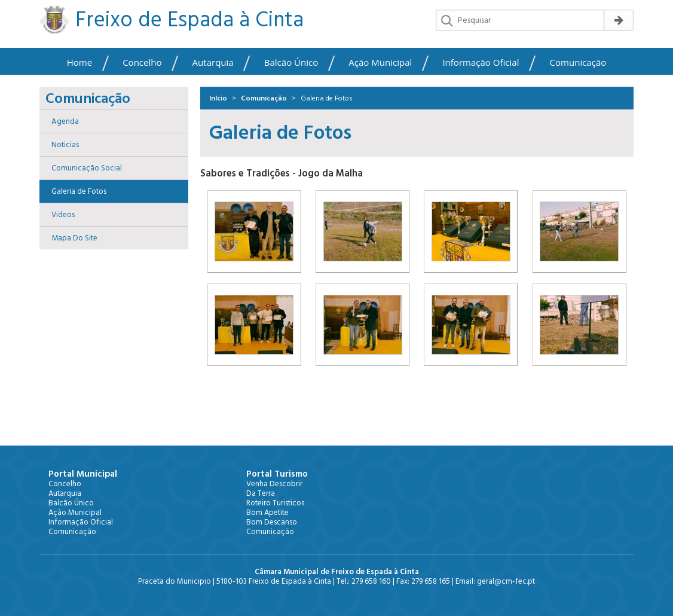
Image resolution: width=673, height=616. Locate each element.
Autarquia (213, 62)
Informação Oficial (481, 62)
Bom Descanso (272, 522)
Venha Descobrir (274, 484)
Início (218, 98)
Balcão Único (291, 62)
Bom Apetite (267, 513)
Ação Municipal (380, 62)
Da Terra (261, 493)
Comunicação (578, 62)
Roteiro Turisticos (275, 503)
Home (79, 62)
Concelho (142, 62)
